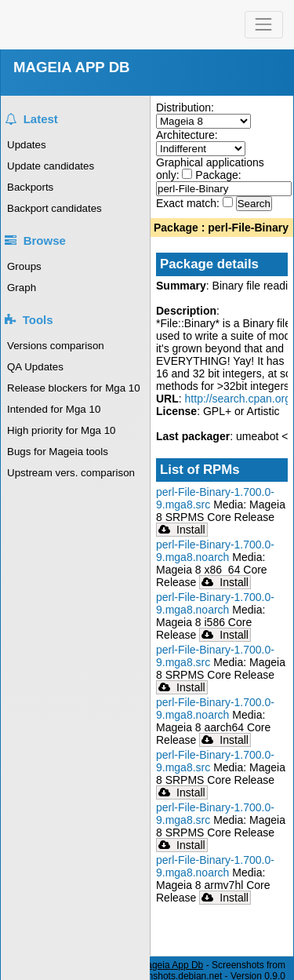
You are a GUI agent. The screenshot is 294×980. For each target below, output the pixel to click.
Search (254, 204)
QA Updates (35, 367)
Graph (22, 288)
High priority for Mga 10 (62, 430)
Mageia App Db (171, 965)
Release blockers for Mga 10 (74, 388)
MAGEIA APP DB (72, 67)
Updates (27, 145)
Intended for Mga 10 (54, 409)
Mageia (63, 25)
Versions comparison (56, 346)
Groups (24, 266)
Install (182, 530)
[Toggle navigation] (264, 25)
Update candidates (51, 166)
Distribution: (185, 107)
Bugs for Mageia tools (58, 452)
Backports (30, 187)
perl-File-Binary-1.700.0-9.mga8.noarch (215, 551)
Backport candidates (54, 208)
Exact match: (189, 203)
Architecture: (187, 135)
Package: (218, 175)
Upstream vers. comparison (71, 473)
